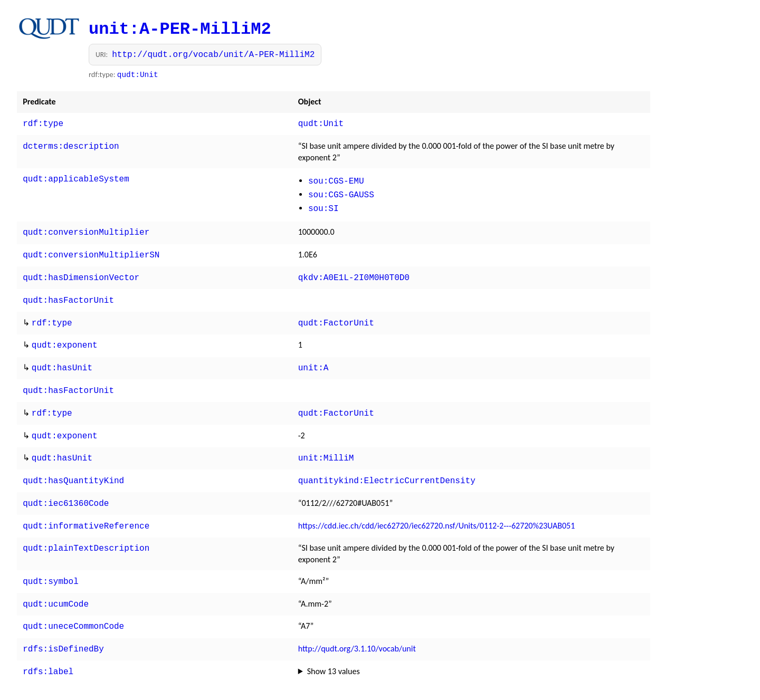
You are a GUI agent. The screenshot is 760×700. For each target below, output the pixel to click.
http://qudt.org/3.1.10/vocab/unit (357, 625)
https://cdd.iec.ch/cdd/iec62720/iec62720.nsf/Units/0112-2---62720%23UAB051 (437, 507)
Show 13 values (334, 647)
